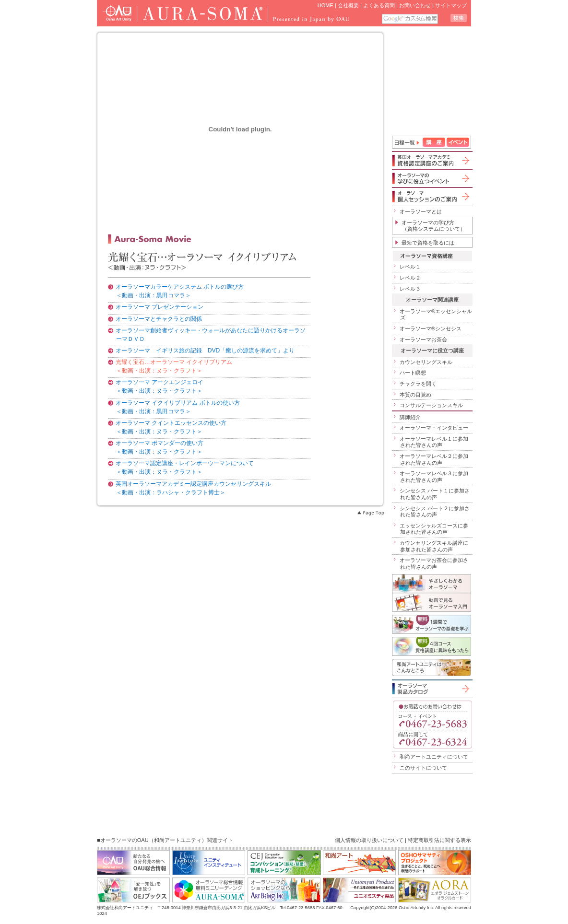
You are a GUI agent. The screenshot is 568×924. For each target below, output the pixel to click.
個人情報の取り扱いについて (369, 840)
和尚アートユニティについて (434, 757)
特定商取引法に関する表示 (439, 840)
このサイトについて (423, 768)
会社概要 (348, 5)
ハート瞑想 (413, 373)
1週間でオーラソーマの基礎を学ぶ (432, 624)
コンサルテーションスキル (431, 405)
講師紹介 (410, 417)
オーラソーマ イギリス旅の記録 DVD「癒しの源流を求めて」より (205, 351)
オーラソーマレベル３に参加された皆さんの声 (434, 477)
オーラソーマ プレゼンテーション (160, 307)
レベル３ (410, 289)
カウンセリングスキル (426, 362)
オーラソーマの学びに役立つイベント (432, 178)
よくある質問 (379, 5)
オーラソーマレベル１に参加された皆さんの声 (434, 442)
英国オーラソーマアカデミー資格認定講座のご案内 (432, 160)
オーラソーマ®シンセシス (431, 328)
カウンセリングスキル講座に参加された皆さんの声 (434, 546)
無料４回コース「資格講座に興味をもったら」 (432, 646)
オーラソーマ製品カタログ (432, 689)
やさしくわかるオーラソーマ (432, 583)
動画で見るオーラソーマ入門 (432, 602)
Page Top (370, 513)
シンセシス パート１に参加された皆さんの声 (435, 494)
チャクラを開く (418, 384)
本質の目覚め (415, 395)
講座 (434, 142)
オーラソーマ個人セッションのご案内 (432, 196)
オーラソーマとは (421, 211)
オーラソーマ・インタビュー (434, 428)
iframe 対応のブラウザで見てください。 (432, 82)
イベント (458, 142)
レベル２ (410, 278)
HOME (325, 5)
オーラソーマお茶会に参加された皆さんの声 (434, 563)
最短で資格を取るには (428, 243)
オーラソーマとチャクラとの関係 (159, 319)
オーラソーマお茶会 (423, 339)
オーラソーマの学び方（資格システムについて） (433, 226)
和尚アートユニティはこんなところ (432, 667)
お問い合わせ (415, 5)
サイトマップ (451, 5)
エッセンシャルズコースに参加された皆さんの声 (434, 529)
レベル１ (410, 267)
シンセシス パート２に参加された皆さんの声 (435, 512)
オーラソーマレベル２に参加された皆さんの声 (434, 459)
